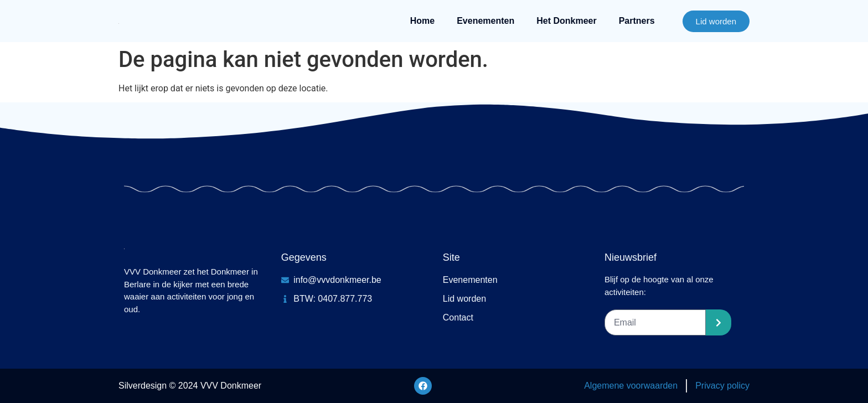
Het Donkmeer (566, 21)
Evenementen (485, 21)
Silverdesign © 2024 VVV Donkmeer (190, 386)
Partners (637, 21)
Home (422, 21)
